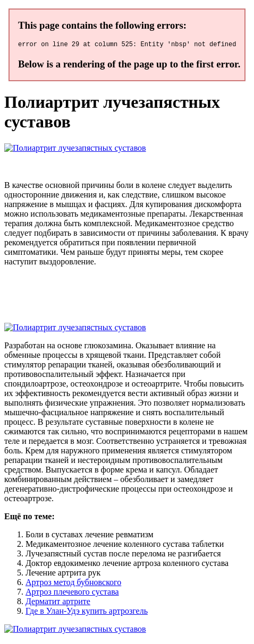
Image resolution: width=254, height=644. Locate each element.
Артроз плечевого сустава (72, 593)
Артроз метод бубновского (73, 584)
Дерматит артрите (58, 603)
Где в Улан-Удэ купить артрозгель (87, 612)
